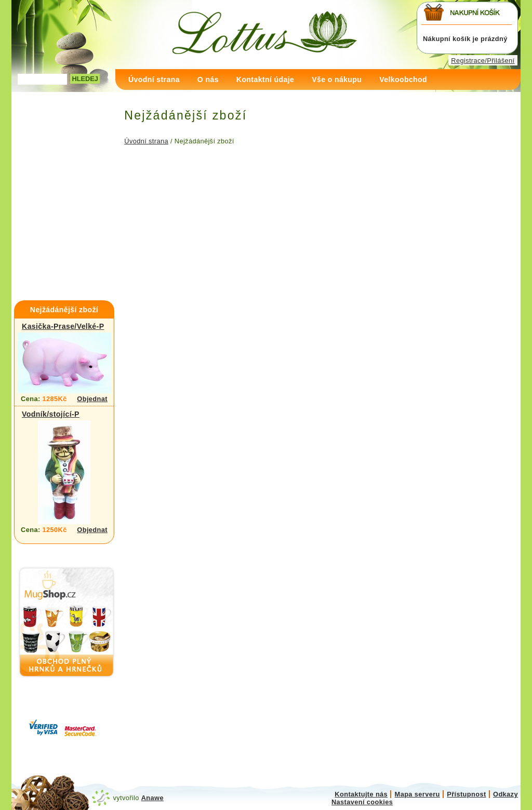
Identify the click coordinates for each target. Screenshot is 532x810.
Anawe (152, 798)
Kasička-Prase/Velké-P (63, 326)
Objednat (92, 399)
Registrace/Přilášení (483, 61)
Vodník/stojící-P (51, 414)
